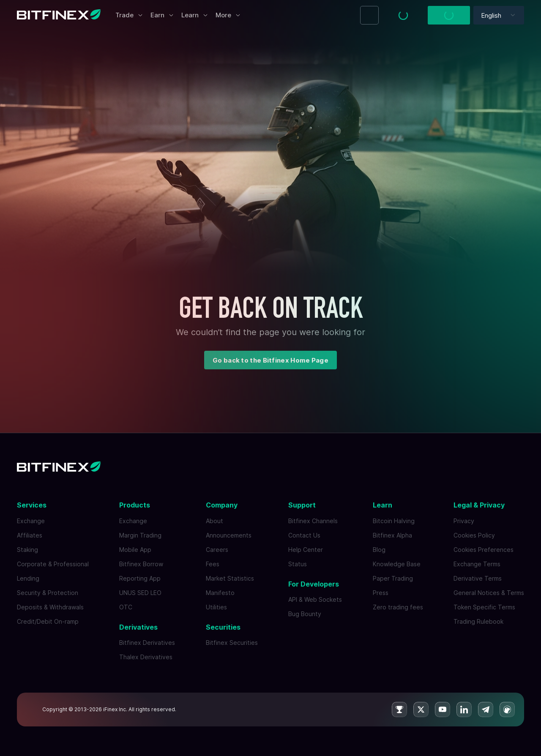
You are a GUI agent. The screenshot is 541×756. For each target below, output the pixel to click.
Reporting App (140, 578)
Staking (27, 550)
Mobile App (135, 550)
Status (298, 564)
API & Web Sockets (315, 599)
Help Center (306, 550)
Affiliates (30, 535)
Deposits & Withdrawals (50, 607)
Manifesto (220, 593)
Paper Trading (393, 578)
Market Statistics (230, 578)
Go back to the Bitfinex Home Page (270, 360)
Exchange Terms (477, 564)
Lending (28, 578)
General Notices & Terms (489, 593)
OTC (126, 607)
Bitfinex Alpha (392, 535)
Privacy (464, 521)
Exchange (31, 521)
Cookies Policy (474, 535)
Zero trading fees (398, 607)
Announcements (229, 535)
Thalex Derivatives (146, 657)
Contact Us (304, 535)
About (214, 521)
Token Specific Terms (484, 607)
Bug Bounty (305, 614)
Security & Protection (48, 593)
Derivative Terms (478, 578)
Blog (379, 550)
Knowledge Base (397, 564)
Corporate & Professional (53, 564)
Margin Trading (140, 535)
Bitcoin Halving (394, 521)
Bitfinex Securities (232, 643)
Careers (217, 550)
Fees (213, 564)
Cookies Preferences (484, 550)
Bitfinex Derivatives (147, 643)
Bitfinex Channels (313, 521)
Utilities (216, 607)
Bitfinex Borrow (141, 564)
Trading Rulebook (478, 621)
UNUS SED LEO (140, 593)
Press (381, 593)
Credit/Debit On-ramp (48, 621)
